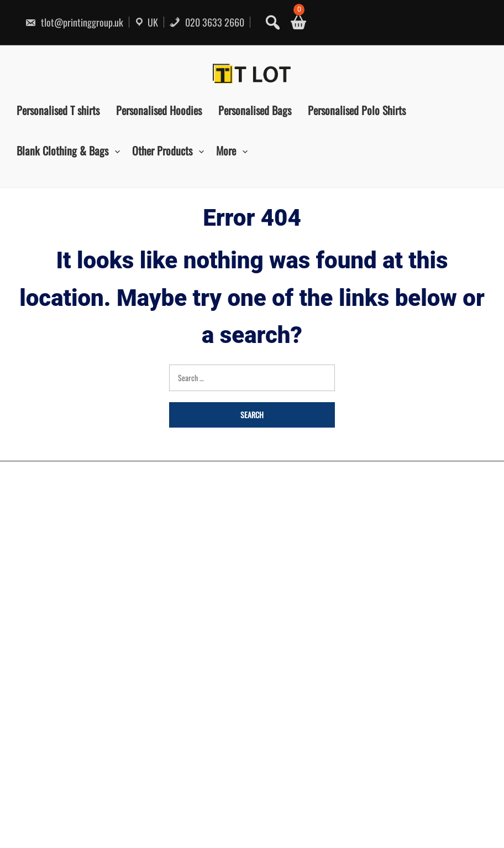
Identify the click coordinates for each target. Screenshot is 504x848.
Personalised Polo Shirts (357, 110)
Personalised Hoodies (159, 110)
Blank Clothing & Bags (62, 150)
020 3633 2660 (207, 22)
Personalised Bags (255, 110)
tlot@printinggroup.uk (74, 22)
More (226, 150)
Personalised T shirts (58, 110)
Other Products (162, 150)
